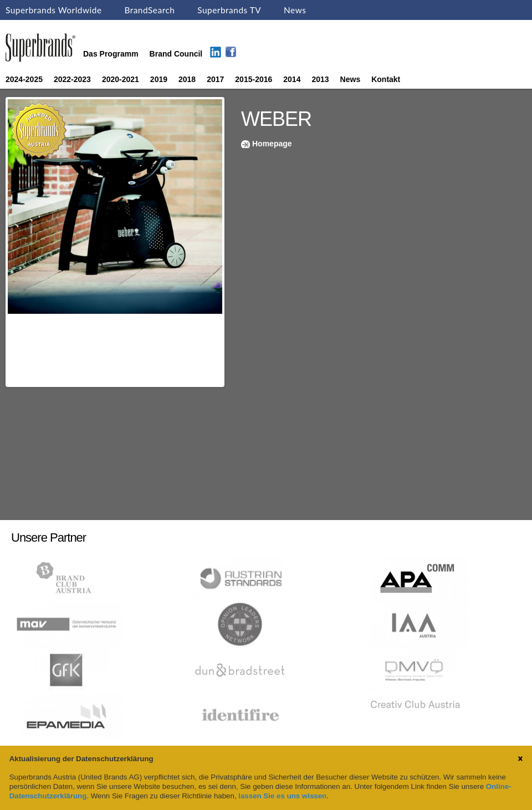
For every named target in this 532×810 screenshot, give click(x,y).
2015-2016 (254, 79)
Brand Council (176, 54)
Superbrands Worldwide (54, 10)
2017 (215, 79)
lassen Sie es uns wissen (282, 796)
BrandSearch (149, 10)
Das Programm (111, 54)
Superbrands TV (229, 10)
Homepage (272, 144)
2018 (187, 79)
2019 (159, 79)
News (295, 10)
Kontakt (386, 79)
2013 (320, 79)
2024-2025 (24, 79)
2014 (292, 79)
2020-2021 (121, 79)
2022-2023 (72, 79)
